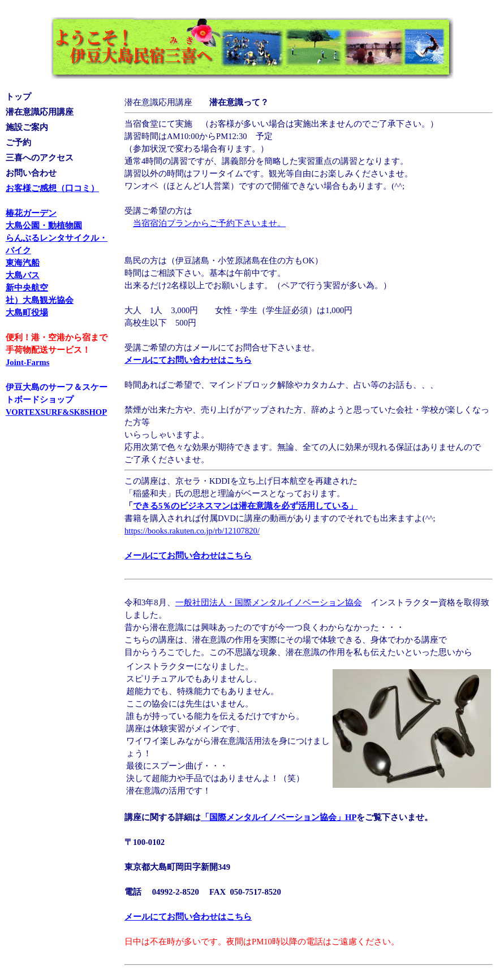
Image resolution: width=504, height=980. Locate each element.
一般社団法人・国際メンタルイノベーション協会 (269, 602)
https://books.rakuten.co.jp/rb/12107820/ (192, 531)
